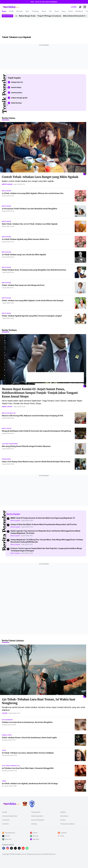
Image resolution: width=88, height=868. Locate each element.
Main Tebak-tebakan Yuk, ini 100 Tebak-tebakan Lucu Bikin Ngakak (30, 224)
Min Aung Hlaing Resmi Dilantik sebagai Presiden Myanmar (26, 446)
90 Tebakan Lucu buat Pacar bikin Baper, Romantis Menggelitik (28, 768)
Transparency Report (68, 824)
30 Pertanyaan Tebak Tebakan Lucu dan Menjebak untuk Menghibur (30, 209)
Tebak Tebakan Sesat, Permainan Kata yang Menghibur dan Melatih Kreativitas (34, 270)
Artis (27, 11)
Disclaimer (6, 820)
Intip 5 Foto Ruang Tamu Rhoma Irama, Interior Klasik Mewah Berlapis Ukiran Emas (36, 462)
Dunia (57, 11)
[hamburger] (85, 7)
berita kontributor (9, 413)
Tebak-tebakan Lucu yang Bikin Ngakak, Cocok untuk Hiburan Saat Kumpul (33, 301)
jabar (4, 781)
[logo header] (11, 7)
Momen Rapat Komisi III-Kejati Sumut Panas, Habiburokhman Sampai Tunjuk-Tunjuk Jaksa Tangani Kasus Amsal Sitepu (40, 393)
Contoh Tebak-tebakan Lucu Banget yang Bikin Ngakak (40, 177)
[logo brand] (25, 804)
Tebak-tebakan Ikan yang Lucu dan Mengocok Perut (23, 285)
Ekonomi (20, 11)
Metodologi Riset (37, 816)
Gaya (64, 11)
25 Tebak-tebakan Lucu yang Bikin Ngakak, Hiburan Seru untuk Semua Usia (33, 193)
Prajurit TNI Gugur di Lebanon (51, 16)
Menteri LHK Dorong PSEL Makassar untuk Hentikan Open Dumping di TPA (32, 416)
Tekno (44, 11)
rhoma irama (6, 459)
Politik (11, 11)
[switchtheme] (80, 7)
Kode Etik (5, 824)
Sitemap (34, 824)
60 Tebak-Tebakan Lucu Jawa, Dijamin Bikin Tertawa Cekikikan (28, 753)
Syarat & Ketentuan (38, 820)
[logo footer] (11, 804)
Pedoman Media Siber (10, 816)
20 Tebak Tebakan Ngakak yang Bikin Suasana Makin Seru (25, 239)
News (4, 11)
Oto (50, 11)
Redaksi (63, 812)
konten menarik (7, 720)
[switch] (74, 7)
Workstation (64, 816)
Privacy (63, 820)
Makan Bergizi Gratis (29, 16)
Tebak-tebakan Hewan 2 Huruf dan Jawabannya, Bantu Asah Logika (29, 738)
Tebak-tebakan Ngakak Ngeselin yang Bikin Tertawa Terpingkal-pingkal (32, 316)
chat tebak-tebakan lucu (11, 766)
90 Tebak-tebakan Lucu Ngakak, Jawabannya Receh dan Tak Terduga (30, 783)
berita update (7, 428)
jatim (4, 750)
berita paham (7, 184)
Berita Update (15, 520)
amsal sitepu (7, 407)
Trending (35, 11)
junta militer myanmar (10, 444)
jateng (5, 713)
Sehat (71, 11)
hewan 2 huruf (7, 735)
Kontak (5, 812)
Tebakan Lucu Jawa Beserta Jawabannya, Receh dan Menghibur (27, 722)
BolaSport (79, 11)
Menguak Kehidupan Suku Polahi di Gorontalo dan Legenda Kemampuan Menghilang (36, 431)
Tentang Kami (36, 812)
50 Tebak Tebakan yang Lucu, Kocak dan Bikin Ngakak (24, 255)
